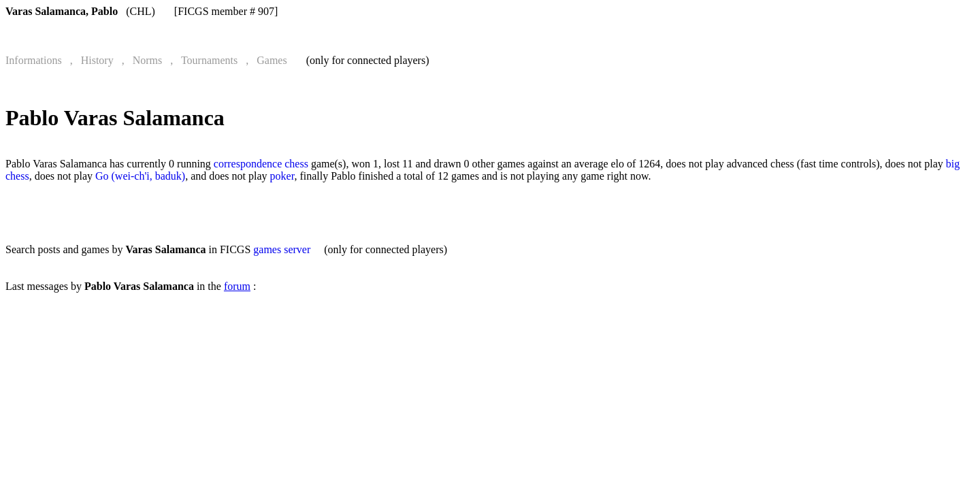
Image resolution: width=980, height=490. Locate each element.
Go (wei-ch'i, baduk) (140, 176)
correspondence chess (261, 164)
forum (237, 286)
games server (282, 249)
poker (282, 176)
